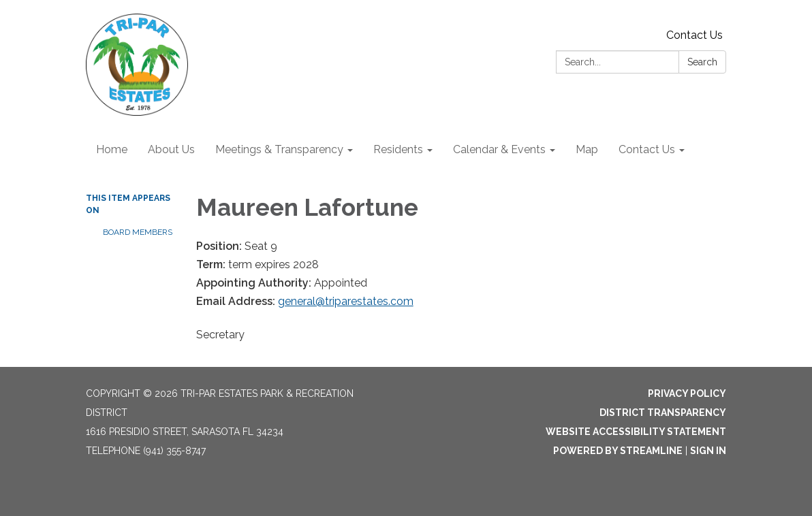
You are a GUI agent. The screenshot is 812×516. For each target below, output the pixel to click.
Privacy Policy (687, 393)
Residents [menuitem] (398, 149)
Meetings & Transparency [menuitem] (279, 149)
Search (702, 62)
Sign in (708, 451)
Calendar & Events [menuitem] (499, 149)
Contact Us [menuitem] (647, 149)
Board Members (138, 232)
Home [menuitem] (112, 149)
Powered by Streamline (618, 451)
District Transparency (663, 413)
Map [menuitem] (587, 149)
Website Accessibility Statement (636, 432)
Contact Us (694, 35)
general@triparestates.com (346, 301)
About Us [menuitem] (171, 149)
